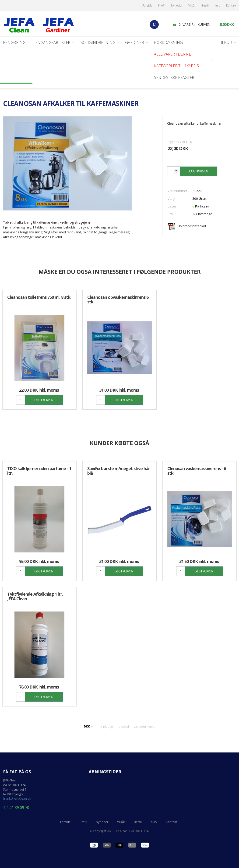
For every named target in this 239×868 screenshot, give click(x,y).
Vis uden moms (144, 727)
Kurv (217, 5)
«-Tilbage (107, 727)
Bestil (205, 5)
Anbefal (123, 727)
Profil (162, 5)
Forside (147, 5)
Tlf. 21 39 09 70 (16, 808)
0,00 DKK (227, 25)
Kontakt (231, 5)
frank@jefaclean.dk (17, 798)
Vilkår (192, 5)
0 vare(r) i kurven (195, 24)
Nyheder (177, 5)
